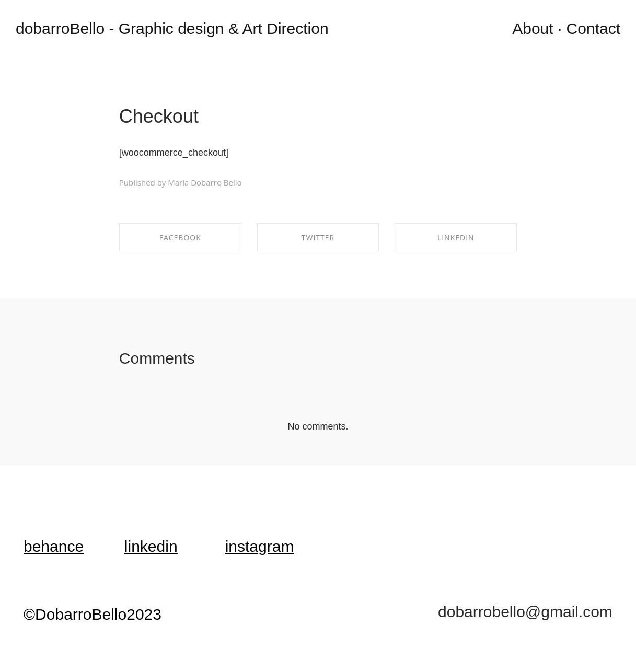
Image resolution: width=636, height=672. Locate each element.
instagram (260, 546)
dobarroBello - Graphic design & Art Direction (172, 29)
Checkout (159, 116)
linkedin (151, 546)
